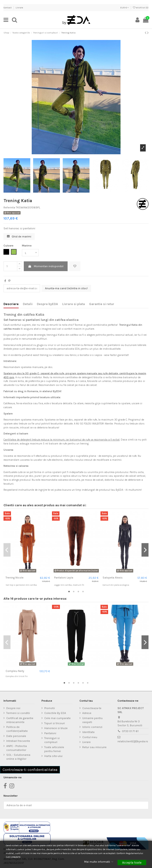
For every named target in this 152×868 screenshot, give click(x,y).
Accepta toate (132, 863)
